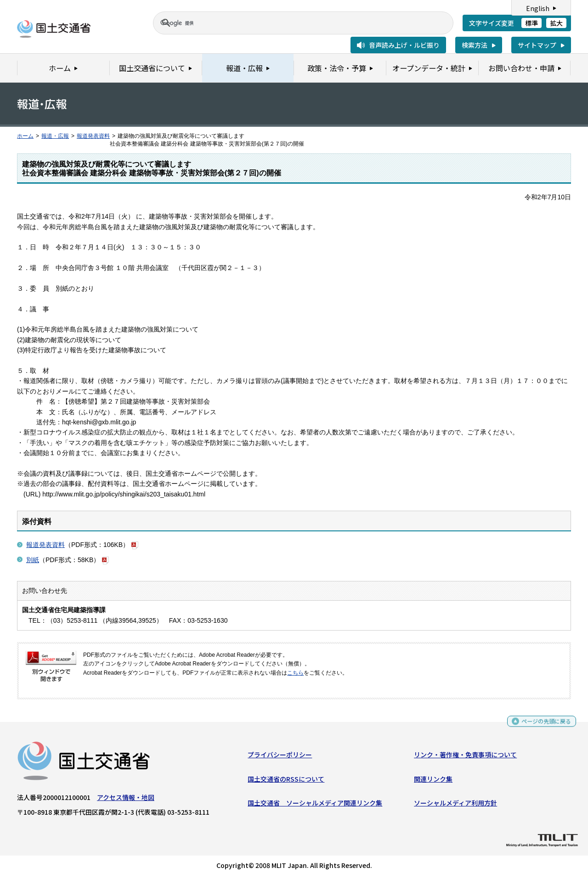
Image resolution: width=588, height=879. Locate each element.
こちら (295, 673)
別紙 (33, 560)
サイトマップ (537, 45)
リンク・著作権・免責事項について (465, 757)
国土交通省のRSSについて (286, 781)
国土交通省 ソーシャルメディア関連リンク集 (315, 805)
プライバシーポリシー (280, 757)
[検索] (292, 23)
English (538, 8)
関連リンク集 (433, 781)
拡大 (556, 23)
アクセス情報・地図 (126, 800)
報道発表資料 (93, 136)
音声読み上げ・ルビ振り (404, 45)
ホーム (25, 136)
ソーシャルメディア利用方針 (455, 805)
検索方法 (475, 45)
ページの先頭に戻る (543, 724)
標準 (531, 23)
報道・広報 (55, 136)
